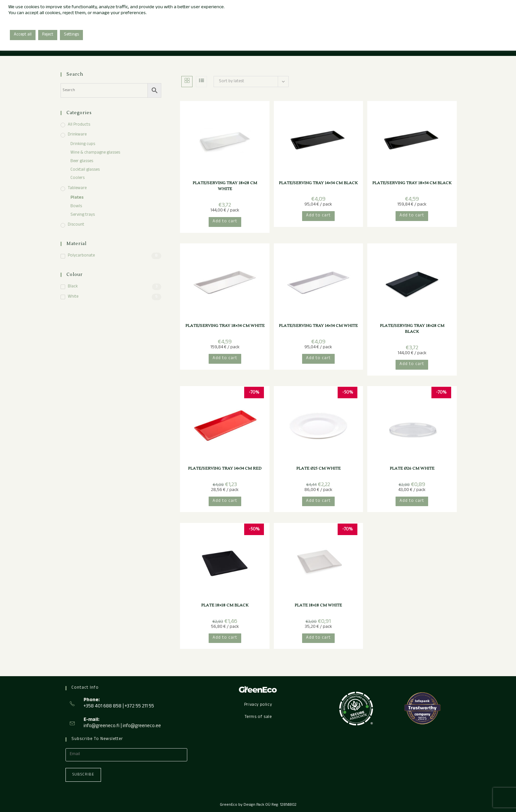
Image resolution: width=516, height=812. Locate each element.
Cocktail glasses (85, 170)
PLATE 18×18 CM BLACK (225, 605)
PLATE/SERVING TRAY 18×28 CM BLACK (412, 329)
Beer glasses (82, 162)
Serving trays (83, 215)
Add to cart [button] (225, 222)
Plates (77, 198)
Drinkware (77, 135)
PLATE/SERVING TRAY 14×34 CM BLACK (318, 183)
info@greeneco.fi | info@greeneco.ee (122, 726)
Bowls (76, 207)
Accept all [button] (23, 35)
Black (73, 287)
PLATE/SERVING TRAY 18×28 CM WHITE (225, 186)
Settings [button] (71, 35)
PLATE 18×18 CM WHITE (318, 605)
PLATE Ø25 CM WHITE (318, 468)
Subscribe (83, 775)
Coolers (77, 178)
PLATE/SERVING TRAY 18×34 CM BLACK (412, 183)
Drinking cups (83, 145)
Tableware (77, 189)
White (73, 297)
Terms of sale (258, 717)
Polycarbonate (81, 256)
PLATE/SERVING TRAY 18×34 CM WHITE (225, 326)
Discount (76, 225)
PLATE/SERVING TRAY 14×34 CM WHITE (318, 326)
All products (79, 125)
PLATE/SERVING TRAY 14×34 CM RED (225, 468)
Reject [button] (48, 35)
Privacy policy (258, 705)
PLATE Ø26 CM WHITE (412, 468)
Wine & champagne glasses (95, 153)
